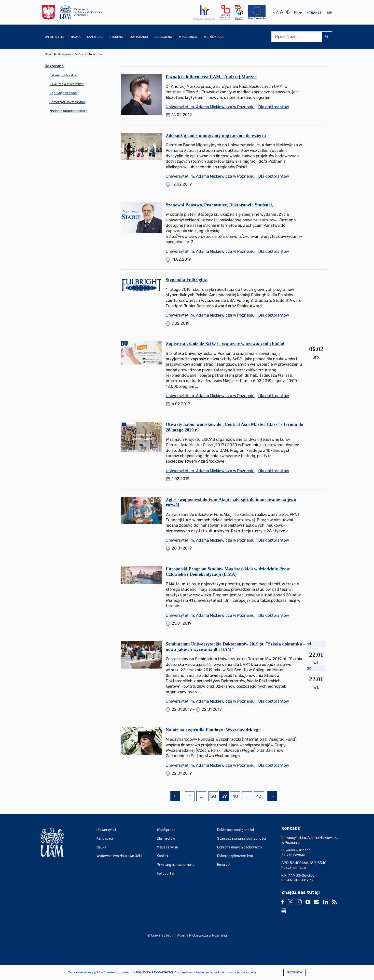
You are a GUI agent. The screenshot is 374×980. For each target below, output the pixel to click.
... (201, 796)
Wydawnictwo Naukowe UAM (119, 856)
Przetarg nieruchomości (176, 865)
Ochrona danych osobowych (239, 847)
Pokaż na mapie (294, 868)
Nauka (101, 847)
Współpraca (166, 830)
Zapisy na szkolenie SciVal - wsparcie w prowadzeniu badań (225, 344)
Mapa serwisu (167, 847)
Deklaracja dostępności (235, 830)
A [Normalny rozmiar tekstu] (274, 13)
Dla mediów (166, 839)
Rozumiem (295, 973)
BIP (329, 13)
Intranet (314, 13)
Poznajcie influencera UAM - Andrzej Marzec (211, 77)
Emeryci (224, 865)
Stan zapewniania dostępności (242, 839)
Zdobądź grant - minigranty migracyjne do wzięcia (216, 135)
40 (236, 797)
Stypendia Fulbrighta (187, 280)
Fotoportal (166, 874)
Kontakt (163, 856)
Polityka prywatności (154, 972)
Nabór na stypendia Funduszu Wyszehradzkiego (213, 730)
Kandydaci (105, 839)
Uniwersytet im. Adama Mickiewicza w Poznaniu (210, 107)
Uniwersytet (106, 830)
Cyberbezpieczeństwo (235, 856)
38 (214, 797)
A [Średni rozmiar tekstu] (277, 12)
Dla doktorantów (274, 107)
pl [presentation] (296, 13)
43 (260, 797)
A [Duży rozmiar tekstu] (282, 12)
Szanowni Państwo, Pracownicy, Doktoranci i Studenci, (219, 205)
